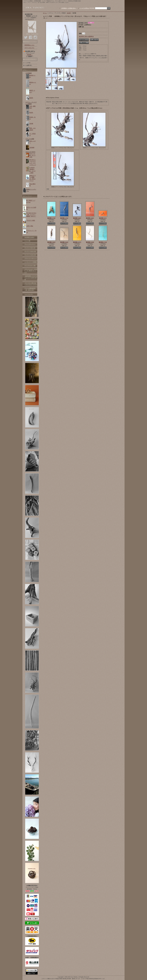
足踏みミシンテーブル (31, 190)
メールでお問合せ (84, 8)
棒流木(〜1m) (32, 76)
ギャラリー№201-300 (30, 255)
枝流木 (31, 113)
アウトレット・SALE (31, 231)
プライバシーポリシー (31, 258)
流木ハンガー (32, 142)
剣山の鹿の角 (32, 185)
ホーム (45, 13)
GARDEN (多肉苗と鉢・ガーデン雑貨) (32, 170)
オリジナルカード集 (30, 266)
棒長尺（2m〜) (32, 91)
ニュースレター (29, 294)
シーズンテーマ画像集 (31, 262)
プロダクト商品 (31, 220)
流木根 (31, 124)
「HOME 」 (29, 55)
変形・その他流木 (32, 129)
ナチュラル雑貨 (30, 139)
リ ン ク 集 (27, 241)
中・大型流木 (32, 135)
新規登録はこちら (29, 45)
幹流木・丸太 (32, 118)
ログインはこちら (29, 48)
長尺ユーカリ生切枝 (31, 208)
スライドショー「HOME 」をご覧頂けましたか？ (31, 271)
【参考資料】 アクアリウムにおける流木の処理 (31, 278)
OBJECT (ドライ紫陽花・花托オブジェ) (33, 178)
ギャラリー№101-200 (30, 251)
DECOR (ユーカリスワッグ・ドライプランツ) (33, 162)
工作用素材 (29, 73)
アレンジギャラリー (30, 244)
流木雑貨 (32, 148)
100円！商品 (30, 226)
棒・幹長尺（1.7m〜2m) (31, 201)
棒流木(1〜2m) (33, 83)
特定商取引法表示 (29, 237)
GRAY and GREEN (30, 152)
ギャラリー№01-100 (30, 248)
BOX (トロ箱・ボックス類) (32, 155)
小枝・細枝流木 (32, 107)
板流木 (31, 98)
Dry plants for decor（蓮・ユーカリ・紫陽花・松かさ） (31, 215)
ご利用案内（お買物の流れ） (69, 8)
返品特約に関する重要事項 (86, 36)
